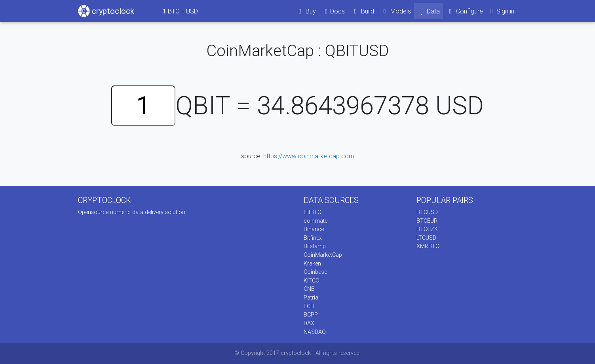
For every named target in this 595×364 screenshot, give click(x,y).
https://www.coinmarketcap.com (309, 156)
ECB (309, 306)
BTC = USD (180, 11)
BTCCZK (427, 229)
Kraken (312, 264)
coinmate (316, 221)
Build (363, 11)
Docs (334, 11)
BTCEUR (427, 221)
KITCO (312, 281)
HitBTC (312, 212)
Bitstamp (315, 246)
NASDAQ (315, 332)
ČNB (309, 289)
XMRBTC (428, 246)
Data (429, 11)
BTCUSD (427, 212)
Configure (465, 11)
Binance (314, 229)
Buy (306, 11)
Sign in (502, 11)
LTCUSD (426, 238)
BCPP (311, 315)
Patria (311, 298)
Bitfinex (313, 238)
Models (396, 11)
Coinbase (315, 272)
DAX (309, 323)
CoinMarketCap (323, 255)
